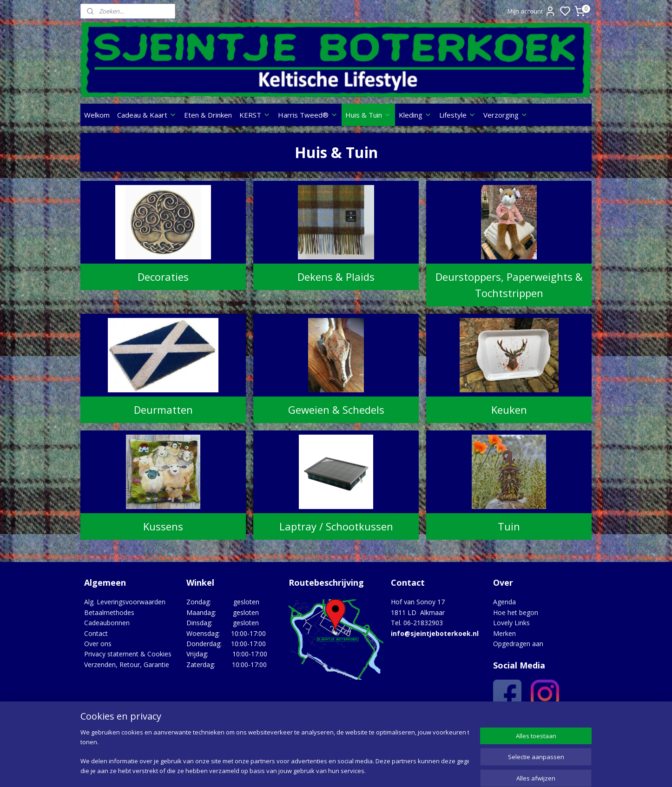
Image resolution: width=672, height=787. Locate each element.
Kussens (163, 526)
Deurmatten (163, 410)
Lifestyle (458, 115)
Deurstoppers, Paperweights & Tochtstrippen (509, 285)
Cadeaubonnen (107, 623)
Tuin (509, 526)
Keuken (509, 410)
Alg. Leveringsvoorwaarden (125, 602)
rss (392, 770)
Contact (96, 633)
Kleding (415, 115)
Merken (504, 633)
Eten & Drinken (208, 115)
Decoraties (163, 277)
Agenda (504, 602)
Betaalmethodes (109, 612)
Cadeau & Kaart (147, 115)
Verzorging (506, 115)
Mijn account (532, 11)
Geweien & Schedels (336, 410)
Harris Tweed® (308, 115)
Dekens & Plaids (336, 277)
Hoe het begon (516, 612)
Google (571, 723)
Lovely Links (511, 623)
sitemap (372, 770)
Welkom (97, 115)
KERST (255, 115)
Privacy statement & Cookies (128, 654)
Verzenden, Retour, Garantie (127, 665)
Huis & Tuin (368, 115)
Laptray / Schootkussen (336, 526)
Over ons (98, 644)
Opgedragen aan (518, 644)
